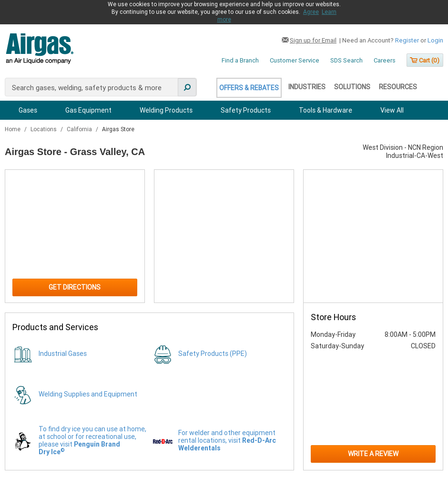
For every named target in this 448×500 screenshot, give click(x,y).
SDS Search (346, 60)
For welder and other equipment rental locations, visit (227, 440)
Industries (307, 87)
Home (13, 129)
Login (435, 40)
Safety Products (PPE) (213, 354)
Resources (398, 87)
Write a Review (373, 454)
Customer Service (295, 60)
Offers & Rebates (249, 88)
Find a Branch (240, 60)
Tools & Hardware (326, 110)
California (80, 129)
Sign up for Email (313, 40)
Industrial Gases (63, 354)
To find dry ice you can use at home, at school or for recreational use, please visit (92, 440)
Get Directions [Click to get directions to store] (75, 287)
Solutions (352, 87)
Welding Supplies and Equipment (88, 394)
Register (407, 40)
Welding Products (166, 110)
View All (392, 110)
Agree (311, 12)
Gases (28, 110)
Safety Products (246, 110)
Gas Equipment (88, 110)
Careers (385, 60)
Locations (44, 129)
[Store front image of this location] (373, 236)
